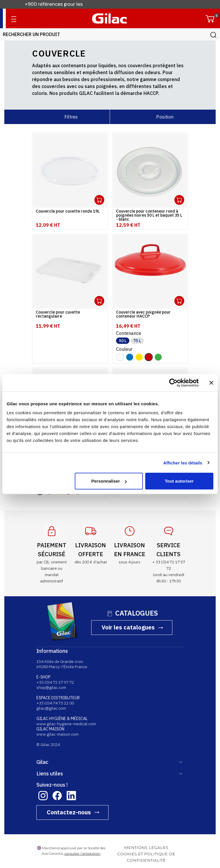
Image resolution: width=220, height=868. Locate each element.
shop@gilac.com (51, 687)
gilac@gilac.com (51, 708)
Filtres (71, 117)
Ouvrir (99, 200)
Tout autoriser (179, 481)
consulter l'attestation (82, 853)
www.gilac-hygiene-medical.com (66, 724)
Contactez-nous (69, 812)
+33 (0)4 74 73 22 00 (55, 703)
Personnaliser (109, 481)
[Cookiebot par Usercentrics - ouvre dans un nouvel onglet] (173, 383)
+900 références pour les (54, 4)
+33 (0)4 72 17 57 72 (55, 682)
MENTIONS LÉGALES (146, 848)
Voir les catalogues (128, 627)
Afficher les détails (183, 463)
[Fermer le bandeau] (211, 383)
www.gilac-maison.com (57, 734)
